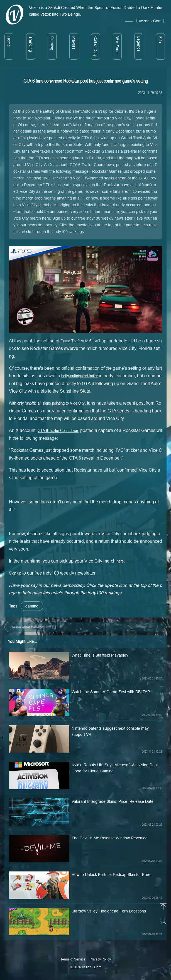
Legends (139, 44)
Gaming (52, 43)
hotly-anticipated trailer (80, 376)
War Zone (117, 45)
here (120, 561)
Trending (31, 44)
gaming (32, 606)
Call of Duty (96, 46)
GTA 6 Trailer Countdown (58, 430)
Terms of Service (73, 959)
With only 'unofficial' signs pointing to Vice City (47, 403)
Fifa (160, 40)
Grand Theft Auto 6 (76, 341)
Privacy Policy (100, 959)
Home (9, 42)
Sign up (15, 573)
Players (74, 43)
